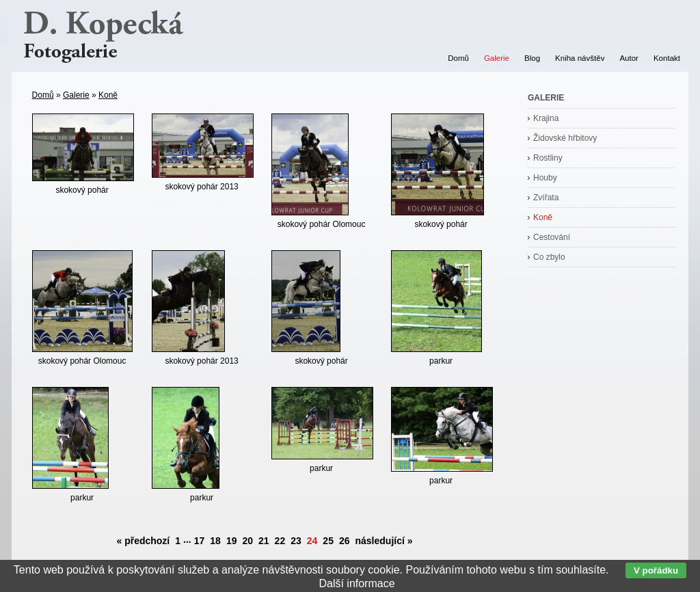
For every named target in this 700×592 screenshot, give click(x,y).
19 (232, 541)
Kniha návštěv (580, 58)
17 (200, 541)
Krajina (546, 118)
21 (264, 541)
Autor (629, 58)
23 (296, 541)
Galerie (76, 95)
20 (247, 541)
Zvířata (546, 198)
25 (328, 541)
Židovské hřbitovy (565, 138)
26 (345, 541)
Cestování (552, 237)
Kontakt (667, 58)
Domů (43, 95)
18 (215, 541)
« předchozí (143, 541)
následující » (384, 541)
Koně (108, 95)
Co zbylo (549, 257)
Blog (532, 58)
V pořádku (656, 570)
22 (280, 541)
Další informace (356, 583)
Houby (545, 178)
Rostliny (548, 158)
